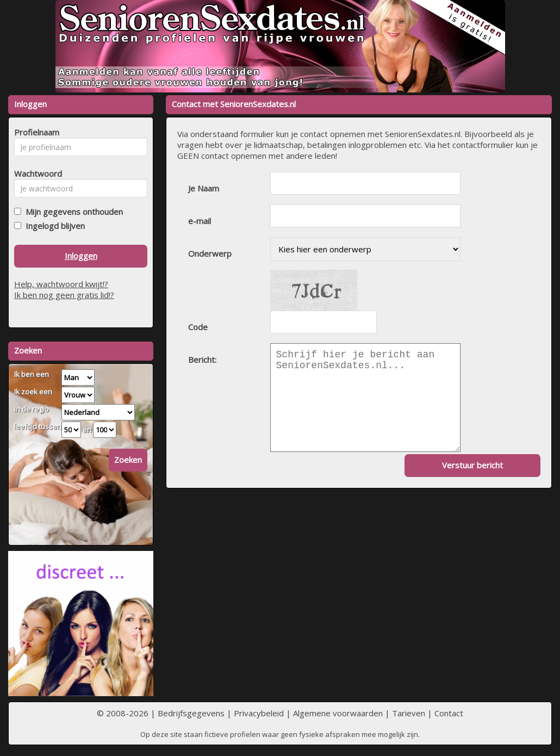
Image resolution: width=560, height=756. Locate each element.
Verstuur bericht (472, 465)
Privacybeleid (259, 713)
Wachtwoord (35, 173)
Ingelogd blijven (53, 226)
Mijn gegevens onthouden (72, 212)
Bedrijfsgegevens (191, 713)
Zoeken (128, 460)
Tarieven (409, 713)
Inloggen (81, 256)
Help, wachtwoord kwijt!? (61, 284)
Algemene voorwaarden (338, 713)
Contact (449, 713)
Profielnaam (35, 132)
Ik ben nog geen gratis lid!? (64, 295)
